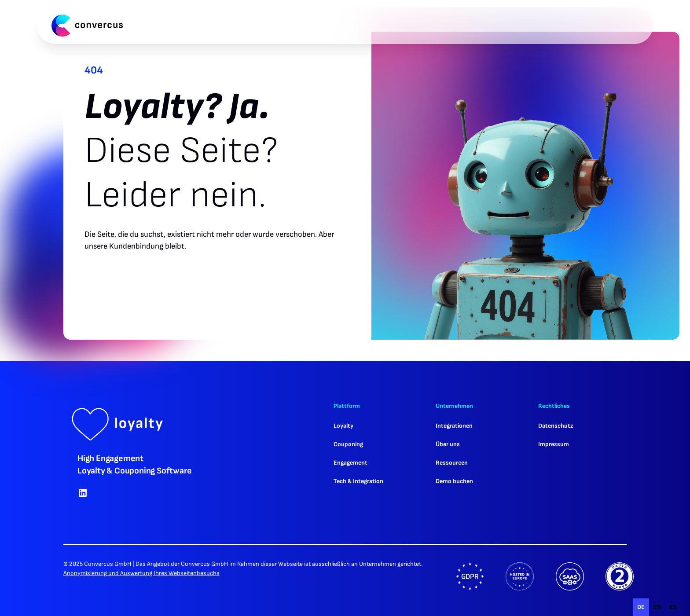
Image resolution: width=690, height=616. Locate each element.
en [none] (657, 607)
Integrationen (454, 426)
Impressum (554, 444)
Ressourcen (452, 463)
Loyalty (343, 426)
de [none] (641, 607)
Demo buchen (454, 481)
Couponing (348, 444)
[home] (87, 26)
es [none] (673, 607)
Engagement (351, 463)
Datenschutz (556, 426)
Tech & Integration (358, 481)
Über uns (448, 444)
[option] (657, 607)
